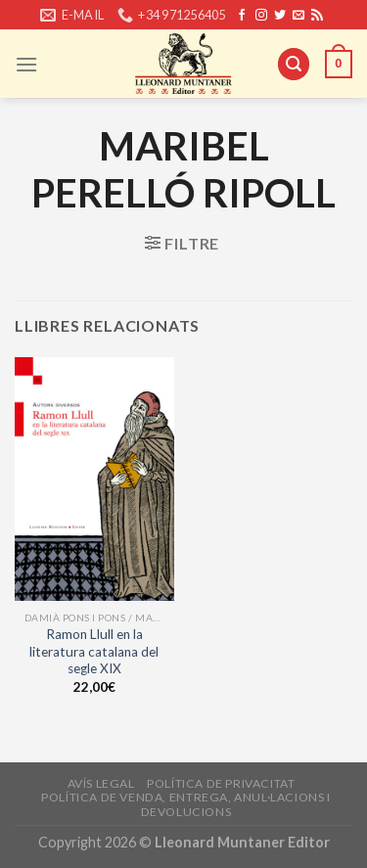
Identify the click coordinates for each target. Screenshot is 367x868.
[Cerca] (294, 64)
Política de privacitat (221, 783)
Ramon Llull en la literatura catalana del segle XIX (94, 651)
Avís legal (101, 783)
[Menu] (26, 64)
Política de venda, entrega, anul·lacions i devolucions (186, 804)
